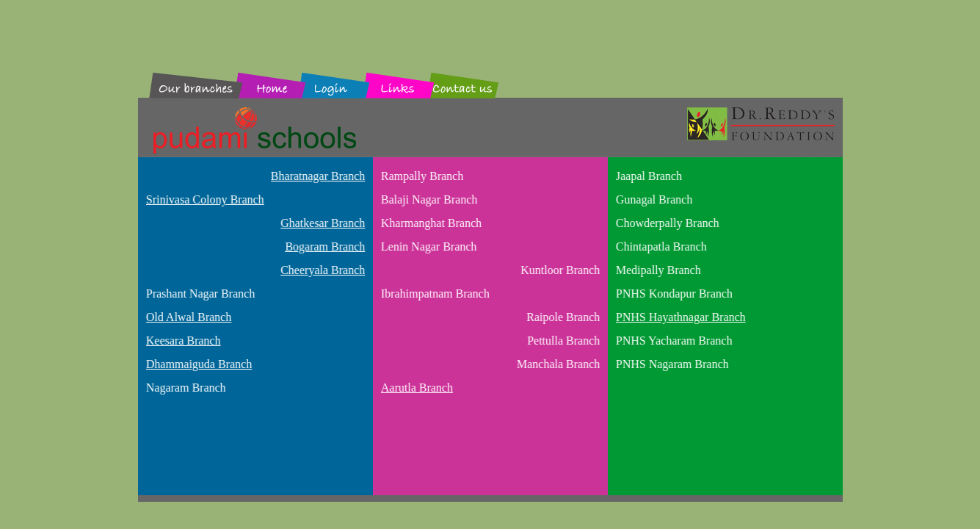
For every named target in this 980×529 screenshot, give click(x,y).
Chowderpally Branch (666, 223)
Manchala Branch (559, 364)
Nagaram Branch (185, 388)
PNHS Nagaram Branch (671, 364)
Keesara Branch (182, 341)
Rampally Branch (421, 176)
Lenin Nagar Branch (428, 246)
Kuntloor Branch (561, 270)
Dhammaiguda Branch (197, 364)
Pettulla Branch (564, 341)
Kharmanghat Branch (430, 223)
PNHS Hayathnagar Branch (679, 317)
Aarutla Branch (415, 388)
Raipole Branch (564, 317)
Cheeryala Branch (323, 270)
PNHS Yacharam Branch (673, 341)
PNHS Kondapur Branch (673, 294)
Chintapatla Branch (660, 246)
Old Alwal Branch (187, 317)
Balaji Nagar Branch (428, 199)
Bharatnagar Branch (319, 176)
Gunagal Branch (653, 199)
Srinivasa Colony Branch (204, 199)
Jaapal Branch (647, 176)
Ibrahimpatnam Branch (434, 294)
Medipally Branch (657, 270)
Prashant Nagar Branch (199, 294)
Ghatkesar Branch (323, 223)
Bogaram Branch (326, 246)
